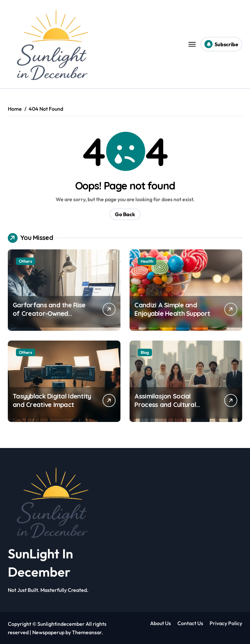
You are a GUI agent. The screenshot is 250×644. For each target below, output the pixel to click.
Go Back (125, 214)
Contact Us (190, 623)
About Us (160, 623)
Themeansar (87, 632)
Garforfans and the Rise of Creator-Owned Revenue (49, 313)
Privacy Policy (226, 623)
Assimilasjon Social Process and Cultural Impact (165, 405)
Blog (145, 352)
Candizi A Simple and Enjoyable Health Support (172, 309)
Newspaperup (48, 632)
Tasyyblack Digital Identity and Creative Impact (52, 400)
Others (26, 261)
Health (147, 261)
